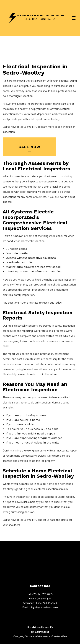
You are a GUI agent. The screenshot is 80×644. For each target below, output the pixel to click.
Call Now (29, 147)
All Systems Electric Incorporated (41, 15)
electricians (59, 456)
